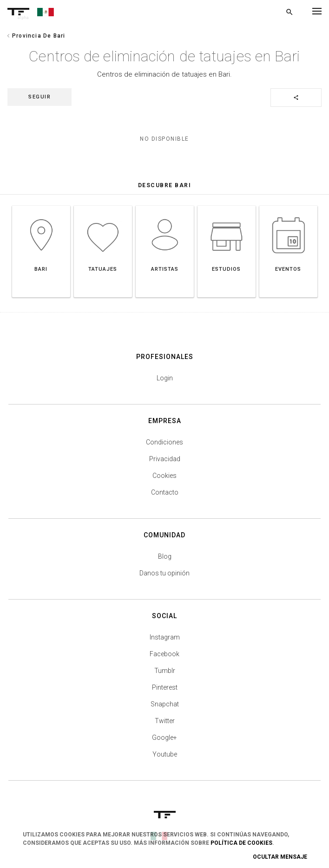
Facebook (164, 654)
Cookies (164, 476)
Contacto (165, 492)
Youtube (165, 754)
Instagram (165, 637)
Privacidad (165, 459)
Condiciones (164, 442)
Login (165, 378)
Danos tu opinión (164, 573)
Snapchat (165, 704)
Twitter (165, 721)
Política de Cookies (241, 843)
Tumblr (165, 671)
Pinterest (165, 687)
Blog (165, 556)
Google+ (164, 737)
